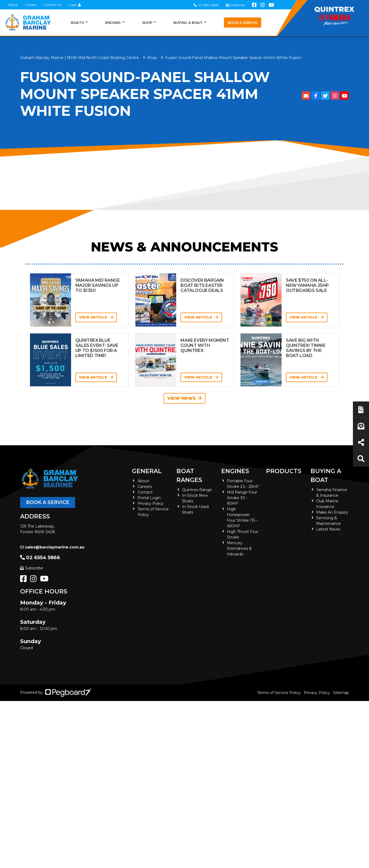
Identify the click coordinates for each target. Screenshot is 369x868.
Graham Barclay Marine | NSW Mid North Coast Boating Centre (80, 58)
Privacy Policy (151, 503)
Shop (147, 23)
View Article (96, 317)
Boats (77, 23)
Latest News (328, 529)
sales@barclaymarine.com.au (52, 547)
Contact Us (53, 5)
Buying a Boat (188, 23)
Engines (113, 23)
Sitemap (341, 693)
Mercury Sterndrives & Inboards (239, 548)
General (147, 471)
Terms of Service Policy (279, 693)
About (13, 5)
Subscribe (32, 568)
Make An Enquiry (332, 512)
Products (284, 471)
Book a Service (243, 23)
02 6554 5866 (40, 558)
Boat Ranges (189, 476)
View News (184, 398)
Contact (145, 492)
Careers (31, 5)
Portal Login (149, 498)
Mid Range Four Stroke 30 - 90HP (242, 498)
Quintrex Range (197, 490)
